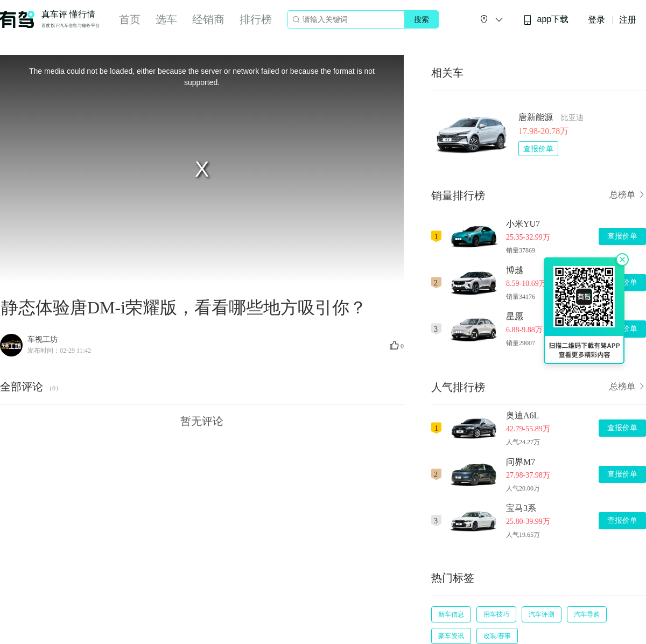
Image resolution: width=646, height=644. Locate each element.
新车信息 (451, 614)
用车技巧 (496, 614)
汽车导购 (587, 614)
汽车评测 (542, 614)
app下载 (546, 20)
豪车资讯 (451, 636)
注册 (628, 20)
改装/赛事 (497, 636)
